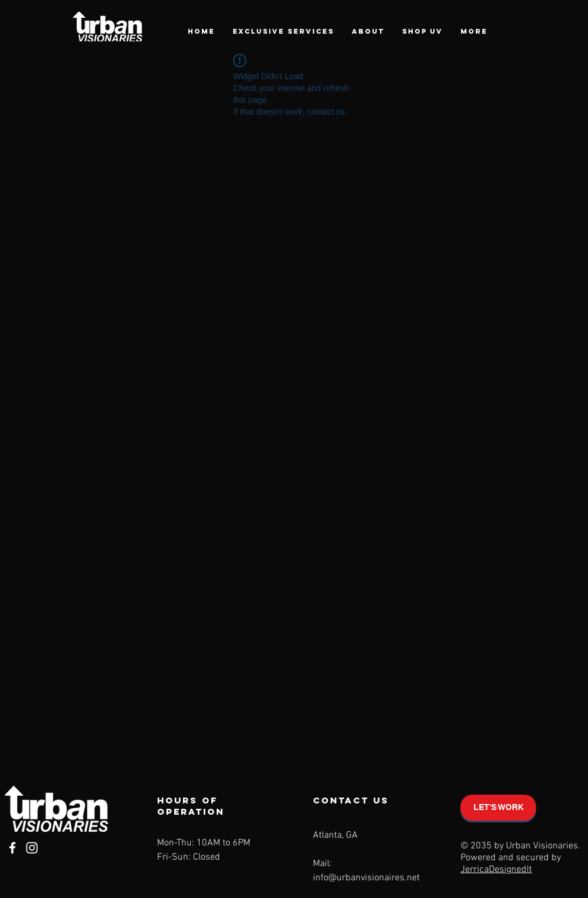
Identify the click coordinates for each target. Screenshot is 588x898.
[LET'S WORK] (498, 808)
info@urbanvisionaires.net (366, 878)
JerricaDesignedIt (496, 870)
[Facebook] (12, 848)
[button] (283, 31)
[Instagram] (32, 848)
